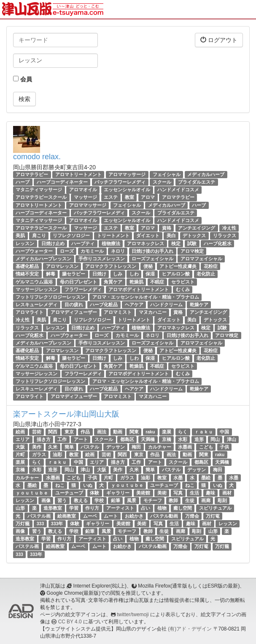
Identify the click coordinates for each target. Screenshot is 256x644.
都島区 (127, 439)
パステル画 (39, 516)
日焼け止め (53, 243)
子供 (224, 447)
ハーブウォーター (34, 251)
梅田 (136, 447)
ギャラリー (118, 493)
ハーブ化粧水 (218, 243)
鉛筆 (116, 500)
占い (146, 508)
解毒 (51, 274)
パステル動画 (164, 516)
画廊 (206, 500)
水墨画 (185, 447)
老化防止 (206, 274)
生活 (194, 493)
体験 (94, 493)
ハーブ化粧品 (104, 305)
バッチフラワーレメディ (120, 182)
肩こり (39, 235)
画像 (46, 500)
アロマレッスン (62, 266)
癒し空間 (183, 508)
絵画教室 (67, 516)
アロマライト (30, 312)
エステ (111, 198)
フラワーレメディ (83, 289)
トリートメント (113, 235)
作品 (85, 432)
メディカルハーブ (206, 174)
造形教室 (53, 508)
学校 (99, 500)
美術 (162, 493)
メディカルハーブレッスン (43, 259)
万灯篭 (213, 516)
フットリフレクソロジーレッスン (50, 297)
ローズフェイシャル (152, 259)
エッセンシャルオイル (127, 190)
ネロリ (118, 251)
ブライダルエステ (197, 182)
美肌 (20, 235)
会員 (23, 79)
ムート (111, 516)
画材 (227, 493)
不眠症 (157, 282)
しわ (134, 274)
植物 (162, 508)
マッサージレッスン (36, 289)
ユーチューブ (164, 485)
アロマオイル (83, 190)
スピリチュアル (215, 508)
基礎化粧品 (27, 266)
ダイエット (148, 235)
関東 (134, 432)
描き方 (44, 439)
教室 (129, 198)
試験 (192, 243)
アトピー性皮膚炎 (178, 266)
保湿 (150, 274)
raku (150, 432)
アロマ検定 (192, 251)
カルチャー (160, 447)
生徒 (190, 500)
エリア (23, 439)
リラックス (225, 235)
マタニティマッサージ (39, 190)
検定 (176, 243)
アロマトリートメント (78, 174)
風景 (132, 500)
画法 (102, 432)
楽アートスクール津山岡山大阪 (66, 414)
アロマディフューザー (74, 312)
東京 (69, 432)
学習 (74, 508)
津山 (232, 439)
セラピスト (183, 282)
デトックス (194, 235)
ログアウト (219, 40)
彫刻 (222, 500)
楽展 (167, 432)
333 (40, 524)
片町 (20, 454)
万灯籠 (23, 524)
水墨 (178, 478)
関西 (53, 432)
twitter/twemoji (133, 615)
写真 (178, 493)
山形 (20, 508)
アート (81, 439)
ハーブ (23, 182)
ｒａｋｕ (204, 432)
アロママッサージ (127, 174)
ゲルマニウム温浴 (34, 282)
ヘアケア (134, 305)
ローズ (67, 251)
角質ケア (113, 282)
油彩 (57, 454)
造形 (199, 439)
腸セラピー (74, 274)
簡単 (69, 447)
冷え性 (229, 228)
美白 (171, 235)
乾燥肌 (136, 282)
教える (81, 500)
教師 (173, 500)
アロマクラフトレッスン (111, 266)
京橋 (167, 439)
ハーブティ (83, 243)
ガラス (39, 454)
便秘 (148, 266)
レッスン (25, 243)
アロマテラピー (32, 174)
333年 (57, 524)
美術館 (143, 493)
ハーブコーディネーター (62, 182)
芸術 (37, 432)
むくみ (183, 289)
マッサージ (85, 198)
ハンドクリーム (166, 305)
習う (62, 500)
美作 (37, 447)
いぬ (88, 485)
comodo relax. (37, 157)
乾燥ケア (199, 305)
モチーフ (153, 500)
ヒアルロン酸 (176, 274)
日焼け (99, 274)
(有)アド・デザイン (190, 629)
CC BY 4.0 (70, 622)
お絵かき (134, 516)
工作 (62, 439)
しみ (118, 274)
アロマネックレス (146, 243)
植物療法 (111, 243)
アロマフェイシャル (201, 259)
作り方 (92, 508)
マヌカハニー (153, 312)
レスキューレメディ (36, 305)
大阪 (20, 447)
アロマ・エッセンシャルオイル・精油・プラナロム (146, 297)
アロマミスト (118, 312)
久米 (53, 447)
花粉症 (211, 266)
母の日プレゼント (78, 282)
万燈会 (192, 516)
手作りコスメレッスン (102, 259)
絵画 (20, 432)
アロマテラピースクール (41, 198)
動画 (118, 432)
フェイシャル (167, 174)
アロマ (148, 198)
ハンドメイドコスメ (178, 190)
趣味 (210, 493)
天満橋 (148, 439)
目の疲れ (74, 305)
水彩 (183, 439)
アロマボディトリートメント (139, 289)
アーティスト (120, 508)
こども (206, 447)
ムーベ (90, 516)
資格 (167, 228)
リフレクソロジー (71, 235)
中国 (224, 432)
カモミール (92, 251)
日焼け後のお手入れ (152, 251)
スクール (162, 182)
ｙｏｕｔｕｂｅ (127, 485)
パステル (90, 447)
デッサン (116, 447)
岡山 (215, 439)
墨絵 (206, 478)
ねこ (60, 485)
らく (183, 432)
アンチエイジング (197, 228)
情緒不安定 (27, 274)
